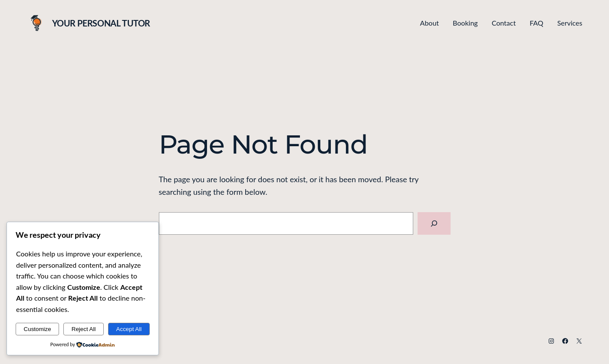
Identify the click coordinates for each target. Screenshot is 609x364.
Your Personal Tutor (101, 23)
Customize (38, 329)
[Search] (434, 223)
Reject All (84, 329)
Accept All (129, 329)
